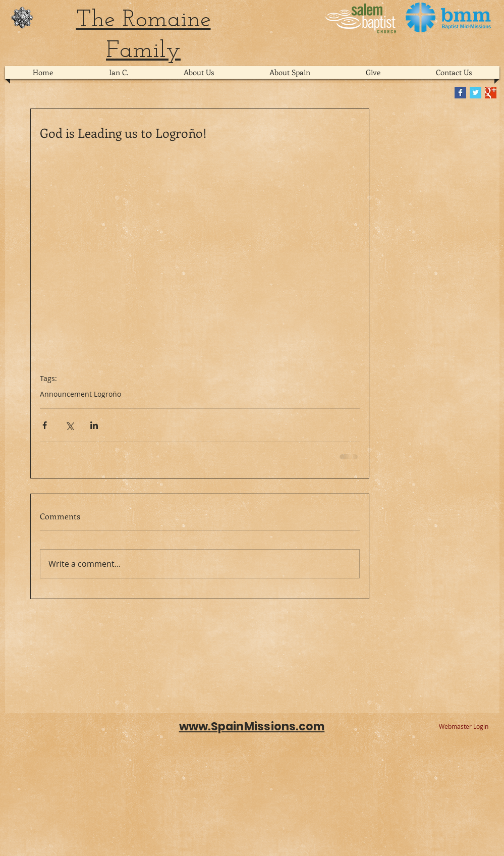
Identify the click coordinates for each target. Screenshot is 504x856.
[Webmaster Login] (464, 727)
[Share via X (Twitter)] (69, 425)
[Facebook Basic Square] (460, 93)
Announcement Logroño (80, 394)
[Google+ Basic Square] (491, 93)
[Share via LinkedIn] (94, 425)
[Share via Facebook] (45, 425)
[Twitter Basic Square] (475, 93)
